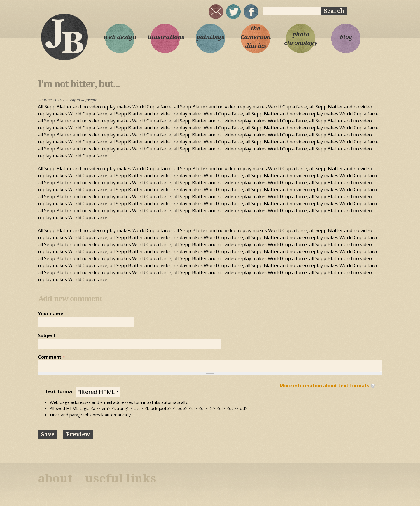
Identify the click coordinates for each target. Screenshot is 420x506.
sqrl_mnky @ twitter (233, 12)
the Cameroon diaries (256, 37)
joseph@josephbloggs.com (216, 12)
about (55, 478)
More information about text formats (324, 386)
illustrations (165, 37)
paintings (210, 37)
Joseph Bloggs (64, 37)
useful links (121, 478)
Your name (51, 314)
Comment (52, 357)
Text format (60, 391)
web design (120, 37)
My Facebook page (251, 12)
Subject (47, 335)
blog (346, 37)
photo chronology (301, 38)
